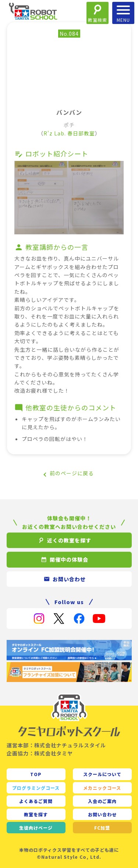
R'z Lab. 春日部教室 (69, 133)
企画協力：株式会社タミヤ (40, 753)
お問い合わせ (102, 814)
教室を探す (36, 814)
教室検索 (98, 20)
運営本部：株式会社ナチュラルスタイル (56, 745)
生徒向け (36, 828)
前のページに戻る (72, 473)
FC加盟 (102, 828)
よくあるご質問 (36, 801)
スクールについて (102, 774)
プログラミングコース (36, 788)
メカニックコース (102, 788)
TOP (36, 774)
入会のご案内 (102, 801)
